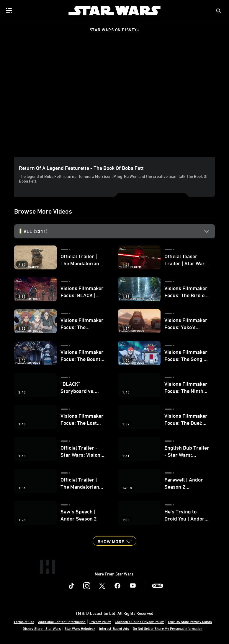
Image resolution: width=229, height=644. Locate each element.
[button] (114, 541)
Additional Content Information (62, 622)
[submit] (219, 11)
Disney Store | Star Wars (42, 628)
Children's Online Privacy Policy (139, 622)
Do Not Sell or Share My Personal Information (168, 628)
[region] (116, 101)
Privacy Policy (100, 622)
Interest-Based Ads (114, 628)
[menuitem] (9, 11)
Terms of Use (24, 622)
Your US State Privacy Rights (190, 622)
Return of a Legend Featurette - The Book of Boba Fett (81, 168)
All (36, 231)
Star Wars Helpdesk (80, 628)
